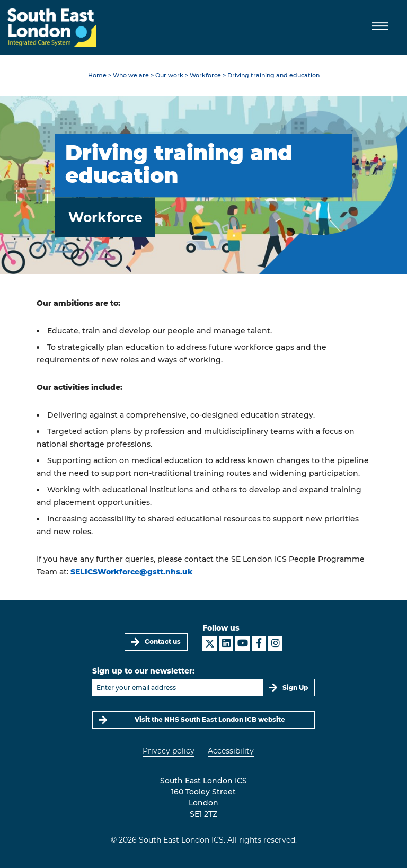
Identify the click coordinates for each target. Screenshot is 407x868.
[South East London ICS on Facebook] (259, 644)
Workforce (205, 76)
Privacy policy (169, 751)
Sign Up (295, 688)
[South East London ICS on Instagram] (275, 644)
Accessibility (231, 751)
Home (97, 76)
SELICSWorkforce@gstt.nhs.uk (132, 572)
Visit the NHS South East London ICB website (210, 719)
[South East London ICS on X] (210, 644)
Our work (169, 76)
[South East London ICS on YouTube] (242, 644)
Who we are (131, 76)
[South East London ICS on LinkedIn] (226, 644)
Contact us (163, 641)
